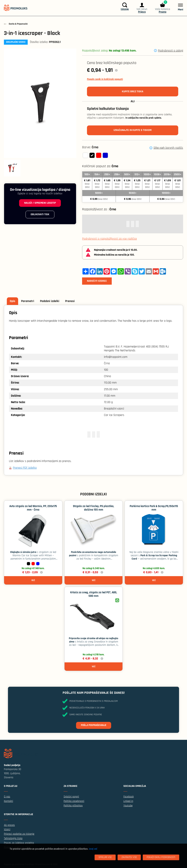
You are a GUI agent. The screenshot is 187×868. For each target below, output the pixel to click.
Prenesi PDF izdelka (25, 468)
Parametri (28, 301)
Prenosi (70, 301)
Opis (12, 301)
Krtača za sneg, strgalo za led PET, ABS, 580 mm (94, 594)
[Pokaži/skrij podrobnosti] (161, 857)
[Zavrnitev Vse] (129, 857)
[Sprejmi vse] (105, 857)
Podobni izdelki (50, 301)
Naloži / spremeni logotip (40, 203)
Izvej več (93, 849)
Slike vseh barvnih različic (168, 148)
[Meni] (179, 7)
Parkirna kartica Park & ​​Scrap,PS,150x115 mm (154, 508)
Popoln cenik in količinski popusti (105, 79)
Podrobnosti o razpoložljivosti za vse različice (109, 239)
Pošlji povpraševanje (94, 725)
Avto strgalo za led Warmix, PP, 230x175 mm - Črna (33, 508)
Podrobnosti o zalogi (171, 51)
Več (33, 580)
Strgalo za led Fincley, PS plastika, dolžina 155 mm (93, 508)
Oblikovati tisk (40, 214)
